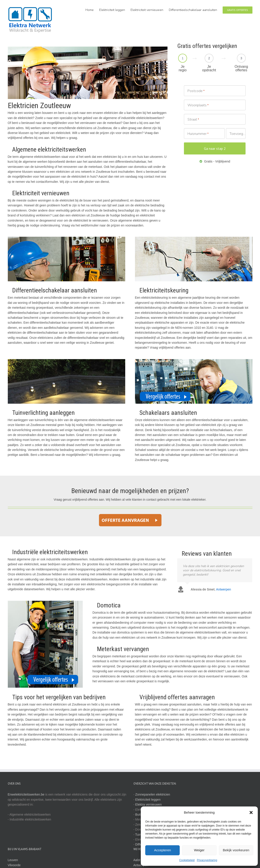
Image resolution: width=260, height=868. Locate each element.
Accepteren (163, 850)
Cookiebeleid (187, 860)
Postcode (196, 91)
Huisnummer (198, 134)
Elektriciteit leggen (148, 800)
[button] (251, 812)
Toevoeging (238, 134)
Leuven (13, 860)
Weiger (199, 850)
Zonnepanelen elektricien (153, 794)
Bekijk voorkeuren (236, 850)
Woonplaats (198, 105)
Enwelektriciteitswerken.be (26, 794)
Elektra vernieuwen (148, 804)
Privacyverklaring (207, 860)
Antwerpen (141, 865)
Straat (193, 120)
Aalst (137, 860)
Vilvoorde (14, 865)
